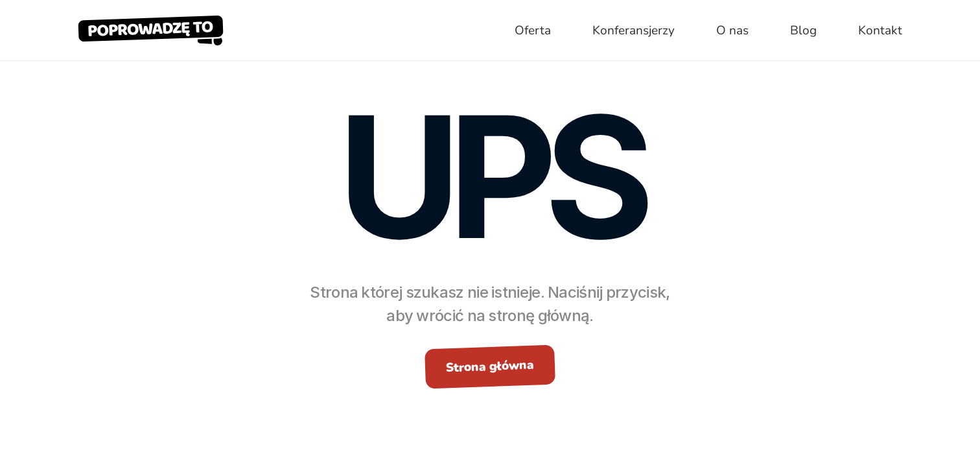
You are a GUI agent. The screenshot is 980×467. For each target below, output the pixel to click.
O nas (732, 30)
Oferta (533, 30)
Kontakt (880, 30)
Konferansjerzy (634, 30)
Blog (803, 30)
